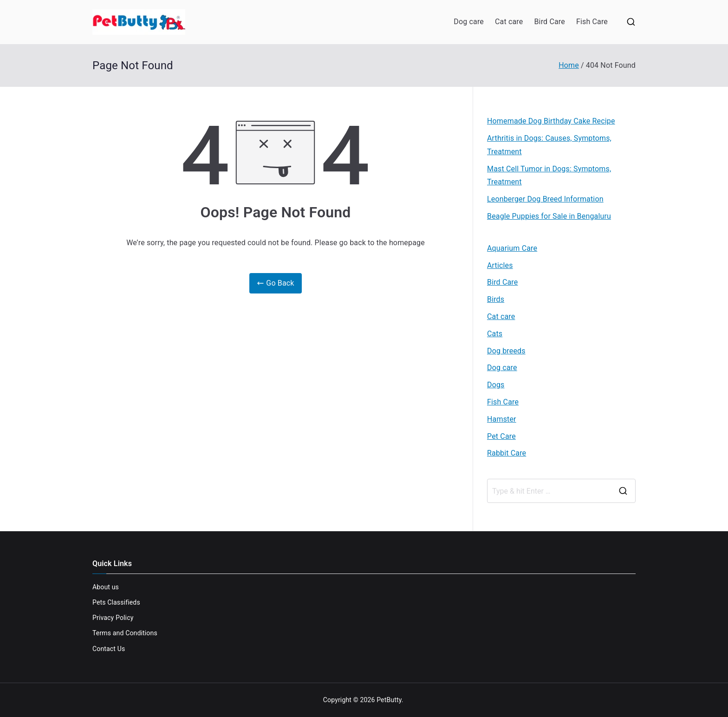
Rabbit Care (507, 453)
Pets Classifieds (116, 602)
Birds (496, 299)
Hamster (502, 419)
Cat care (509, 22)
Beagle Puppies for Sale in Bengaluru (549, 216)
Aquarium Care (512, 248)
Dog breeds (506, 351)
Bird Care (549, 22)
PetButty (389, 700)
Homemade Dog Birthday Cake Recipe (551, 121)
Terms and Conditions (125, 633)
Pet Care (501, 436)
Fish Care (592, 22)
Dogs (496, 385)
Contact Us (109, 649)
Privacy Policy (113, 618)
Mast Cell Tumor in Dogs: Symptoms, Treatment (549, 176)
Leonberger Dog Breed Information (545, 199)
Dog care (469, 22)
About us (106, 587)
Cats (495, 334)
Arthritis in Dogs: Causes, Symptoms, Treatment (549, 145)
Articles (500, 265)
